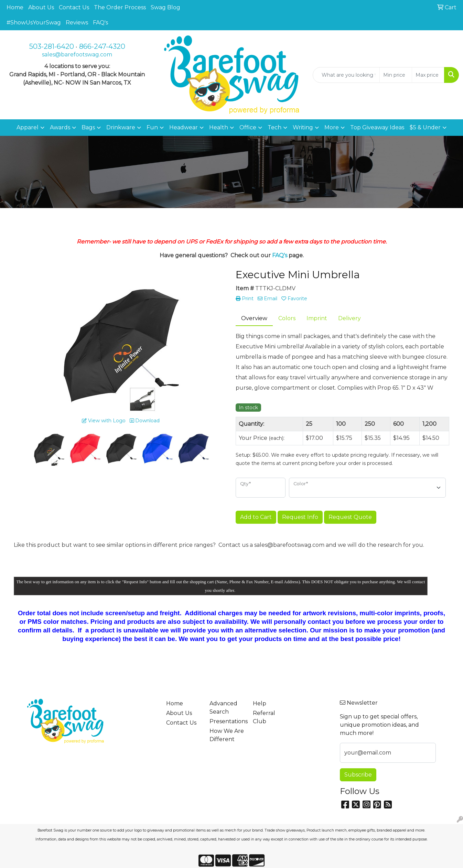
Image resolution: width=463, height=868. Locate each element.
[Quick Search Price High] (428, 75)
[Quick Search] (346, 75)
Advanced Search (223, 708)
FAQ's (100, 23)
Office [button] (248, 127)
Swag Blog (165, 7)
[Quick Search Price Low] (396, 75)
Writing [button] (303, 127)
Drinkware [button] (121, 127)
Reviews (77, 23)
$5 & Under (425, 127)
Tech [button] (274, 127)
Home (15, 7)
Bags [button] (88, 127)
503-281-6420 (52, 46)
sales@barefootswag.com (77, 55)
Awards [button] (60, 127)
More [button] (332, 127)
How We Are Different (227, 735)
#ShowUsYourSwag (34, 23)
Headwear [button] (184, 127)
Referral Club (264, 717)
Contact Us (74, 7)
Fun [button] (152, 127)
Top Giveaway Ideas (377, 127)
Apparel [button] (28, 127)
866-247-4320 (102, 46)
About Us (41, 7)
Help (260, 703)
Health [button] (219, 127)
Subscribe (358, 775)
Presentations (227, 721)
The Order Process (120, 7)
